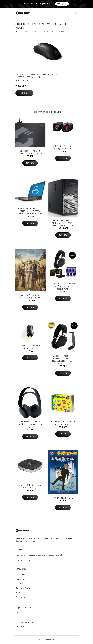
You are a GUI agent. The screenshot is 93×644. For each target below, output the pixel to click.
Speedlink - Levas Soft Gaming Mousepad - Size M (30, 152)
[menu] (75, 13)
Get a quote (62, 4)
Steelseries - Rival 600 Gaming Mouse (30, 347)
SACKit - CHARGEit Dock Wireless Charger (30, 486)
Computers (31, 74)
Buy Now (24, 93)
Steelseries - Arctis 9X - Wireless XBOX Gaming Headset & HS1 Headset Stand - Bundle (63, 360)
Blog (17, 613)
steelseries (28, 77)
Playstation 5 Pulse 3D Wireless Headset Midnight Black (30, 424)
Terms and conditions (25, 622)
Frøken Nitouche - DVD (63, 498)
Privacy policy (21, 626)
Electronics (20, 579)
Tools (18, 592)
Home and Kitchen (23, 588)
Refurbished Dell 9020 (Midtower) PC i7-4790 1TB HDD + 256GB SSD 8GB (63, 223)
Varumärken (42, 74)
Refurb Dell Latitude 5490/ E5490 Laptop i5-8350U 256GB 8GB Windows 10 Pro (30, 211)
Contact (19, 617)
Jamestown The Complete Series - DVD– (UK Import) (30, 296)
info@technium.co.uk (24, 560)
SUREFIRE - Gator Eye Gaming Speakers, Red (63, 147)
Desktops (37, 77)
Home (18, 31)
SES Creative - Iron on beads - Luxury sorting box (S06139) (63, 423)
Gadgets (19, 583)
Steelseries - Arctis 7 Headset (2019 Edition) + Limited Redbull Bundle (63, 286)
